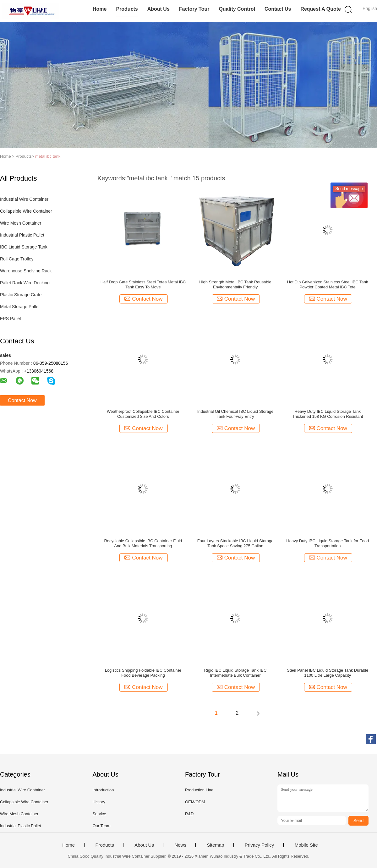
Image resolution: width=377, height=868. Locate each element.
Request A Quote (321, 9)
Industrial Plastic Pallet (22, 235)
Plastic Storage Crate (21, 295)
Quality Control (237, 9)
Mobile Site (306, 845)
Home (100, 9)
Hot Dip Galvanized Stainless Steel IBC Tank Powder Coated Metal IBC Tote (328, 284)
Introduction (103, 790)
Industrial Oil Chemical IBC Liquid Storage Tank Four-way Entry (235, 414)
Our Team (101, 826)
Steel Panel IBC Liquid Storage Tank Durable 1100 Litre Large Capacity (328, 673)
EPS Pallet (11, 319)
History (99, 802)
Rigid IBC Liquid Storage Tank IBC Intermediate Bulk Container (235, 673)
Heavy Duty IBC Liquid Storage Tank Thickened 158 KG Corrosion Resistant (328, 414)
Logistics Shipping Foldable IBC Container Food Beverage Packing (143, 673)
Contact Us (278, 9)
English (370, 8)
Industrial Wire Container (24, 199)
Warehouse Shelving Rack (26, 271)
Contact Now (22, 400)
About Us (158, 9)
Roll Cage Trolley (17, 259)
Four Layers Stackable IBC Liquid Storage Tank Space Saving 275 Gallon (235, 543)
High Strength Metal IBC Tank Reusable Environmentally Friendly (235, 284)
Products (127, 9)
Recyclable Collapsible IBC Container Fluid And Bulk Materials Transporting (143, 543)
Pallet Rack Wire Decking (25, 283)
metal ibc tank (48, 156)
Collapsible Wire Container (26, 211)
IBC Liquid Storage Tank (24, 247)
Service (99, 814)
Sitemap (215, 845)
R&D (189, 814)
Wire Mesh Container (21, 223)
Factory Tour (194, 9)
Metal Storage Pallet (20, 307)
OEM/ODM (195, 802)
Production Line (199, 790)
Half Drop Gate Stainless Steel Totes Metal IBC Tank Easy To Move (143, 284)
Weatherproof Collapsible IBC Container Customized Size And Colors (143, 414)
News (180, 845)
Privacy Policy (259, 845)
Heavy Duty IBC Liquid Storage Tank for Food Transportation (328, 543)
